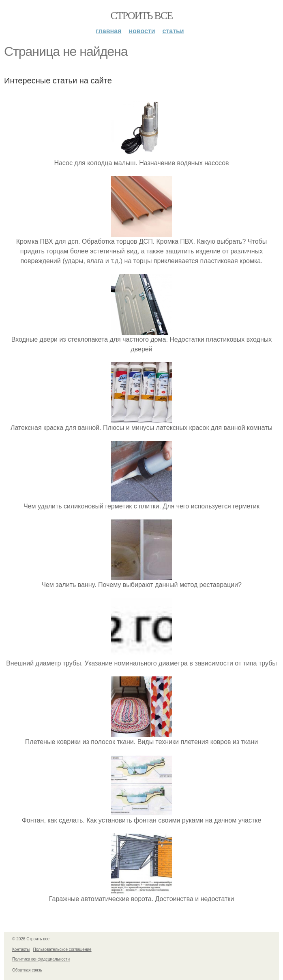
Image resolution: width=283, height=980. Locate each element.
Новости (142, 31)
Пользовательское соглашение (62, 949)
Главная (108, 31)
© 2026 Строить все (31, 939)
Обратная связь (27, 970)
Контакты (21, 949)
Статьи (173, 31)
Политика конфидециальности (41, 959)
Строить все (141, 16)
